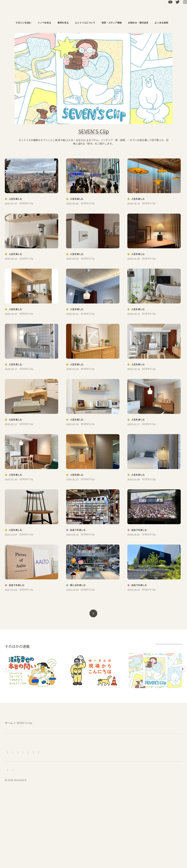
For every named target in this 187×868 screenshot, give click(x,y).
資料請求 (115, 819)
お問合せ (100, 819)
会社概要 (26, 842)
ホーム (9, 780)
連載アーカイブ (168, 698)
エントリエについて (87, 23)
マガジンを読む (25, 23)
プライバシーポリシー (49, 842)
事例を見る (65, 23)
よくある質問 (163, 23)
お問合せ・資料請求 (140, 23)
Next (182, 721)
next (107, 665)
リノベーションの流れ (59, 819)
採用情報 (10, 842)
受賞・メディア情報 (113, 23)
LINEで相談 (131, 819)
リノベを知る (46, 23)
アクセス (37, 819)
